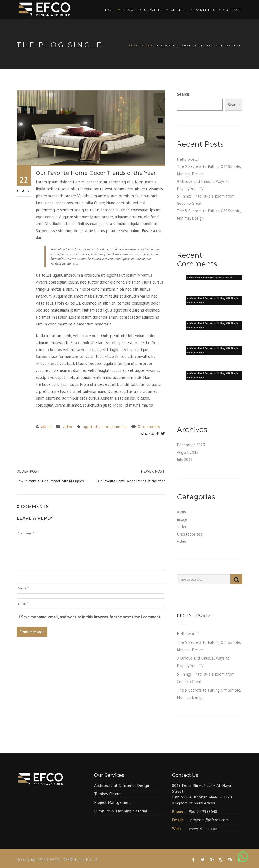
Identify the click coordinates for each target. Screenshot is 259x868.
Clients (179, 10)
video (147, 46)
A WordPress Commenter (200, 278)
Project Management (113, 802)
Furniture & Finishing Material (121, 811)
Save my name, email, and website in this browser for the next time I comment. (91, 617)
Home (109, 10)
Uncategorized (190, 534)
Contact (232, 10)
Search (183, 94)
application (93, 427)
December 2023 (191, 445)
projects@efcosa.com (209, 820)
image (182, 519)
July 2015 (185, 460)
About (129, 10)
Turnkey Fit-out (108, 794)
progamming (116, 427)
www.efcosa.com (204, 829)
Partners (205, 10)
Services (154, 10)
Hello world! (188, 159)
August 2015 (188, 452)
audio (181, 512)
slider (182, 527)
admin (46, 427)
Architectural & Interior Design (122, 785)
